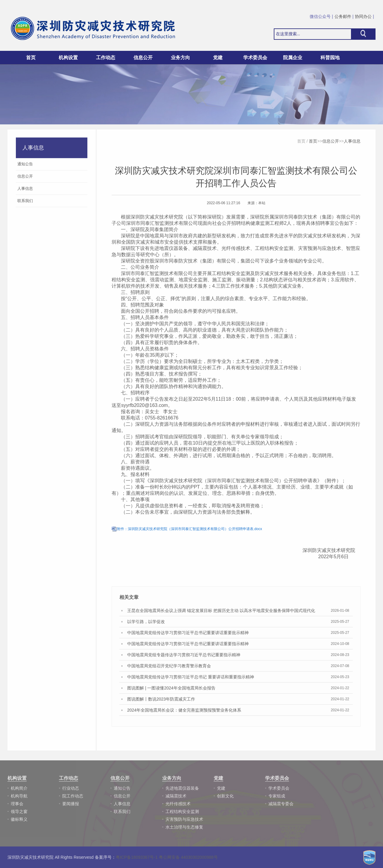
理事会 (17, 804)
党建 (221, 788)
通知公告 (122, 788)
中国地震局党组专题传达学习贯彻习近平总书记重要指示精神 (184, 656)
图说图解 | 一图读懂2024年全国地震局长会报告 (171, 689)
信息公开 (331, 143)
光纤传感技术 (178, 804)
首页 (31, 58)
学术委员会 (279, 788)
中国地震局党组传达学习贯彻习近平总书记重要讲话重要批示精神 (188, 634)
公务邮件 (343, 16)
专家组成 (277, 796)
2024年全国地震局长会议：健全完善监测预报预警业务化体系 (184, 712)
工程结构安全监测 (182, 811)
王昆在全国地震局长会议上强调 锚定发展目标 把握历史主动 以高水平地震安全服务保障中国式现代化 (221, 612)
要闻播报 (71, 804)
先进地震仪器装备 (182, 788)
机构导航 (19, 796)
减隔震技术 (176, 796)
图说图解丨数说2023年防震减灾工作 (161, 701)
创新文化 (225, 796)
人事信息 (352, 143)
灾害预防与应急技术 (184, 819)
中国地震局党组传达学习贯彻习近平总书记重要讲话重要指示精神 (188, 645)
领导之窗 (19, 811)
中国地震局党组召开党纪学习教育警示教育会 (169, 667)
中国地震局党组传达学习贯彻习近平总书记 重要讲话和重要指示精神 (191, 678)
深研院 (214, 218)
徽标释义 (19, 819)
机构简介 (19, 788)
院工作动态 (73, 796)
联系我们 (122, 811)
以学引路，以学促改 (146, 623)
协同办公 (363, 16)
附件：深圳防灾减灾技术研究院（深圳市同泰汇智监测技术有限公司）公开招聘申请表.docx (190, 530)
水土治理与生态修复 (184, 827)
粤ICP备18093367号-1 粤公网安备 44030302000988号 (167, 857)
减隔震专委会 (281, 804)
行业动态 (71, 788)
